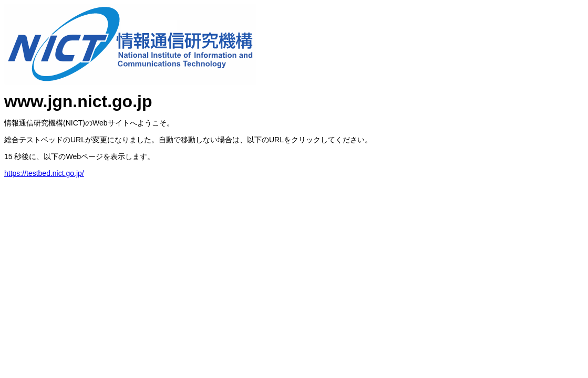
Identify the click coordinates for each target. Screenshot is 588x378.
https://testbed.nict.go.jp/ (44, 173)
